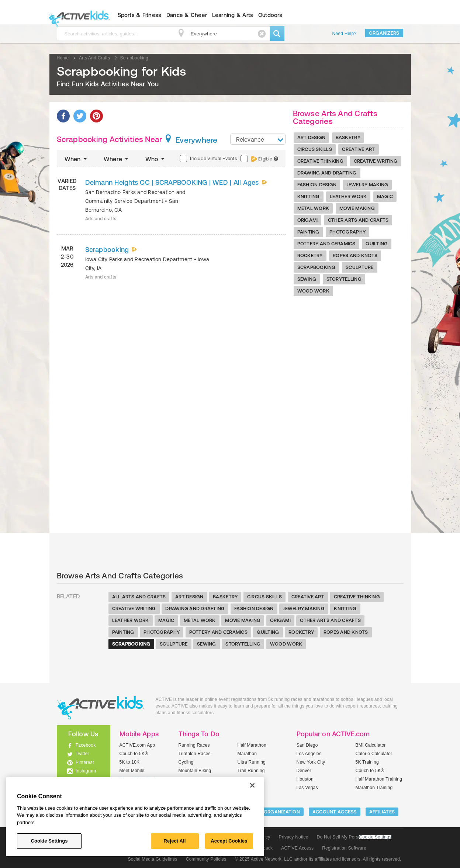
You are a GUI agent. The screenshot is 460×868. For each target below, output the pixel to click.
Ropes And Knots (355, 255)
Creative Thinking (320, 161)
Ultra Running (252, 762)
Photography (347, 232)
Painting (308, 232)
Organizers (384, 33)
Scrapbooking (317, 267)
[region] (135, 817)
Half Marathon (252, 745)
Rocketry (310, 255)
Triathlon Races (195, 754)
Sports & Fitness (140, 15)
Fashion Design (317, 185)
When (76, 159)
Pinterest (85, 762)
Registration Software (344, 848)
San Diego (307, 745)
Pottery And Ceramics (326, 244)
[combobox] (258, 139)
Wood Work (313, 291)
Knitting (309, 196)
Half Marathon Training (379, 779)
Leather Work (348, 196)
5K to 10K (130, 762)
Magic (385, 196)
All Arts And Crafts (139, 597)
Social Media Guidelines (153, 859)
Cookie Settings (376, 837)
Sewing (307, 279)
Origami (308, 220)
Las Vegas (307, 788)
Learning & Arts (233, 15)
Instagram (86, 771)
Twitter (82, 754)
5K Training (367, 762)
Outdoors (270, 15)
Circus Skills (315, 149)
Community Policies (206, 859)
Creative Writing (376, 161)
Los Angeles (309, 754)
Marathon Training (374, 788)
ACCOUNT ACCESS (335, 812)
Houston (305, 779)
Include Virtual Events (208, 159)
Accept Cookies (229, 841)
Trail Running (251, 771)
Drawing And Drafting (327, 173)
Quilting (377, 244)
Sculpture (359, 267)
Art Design (312, 137)
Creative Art (358, 149)
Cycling (186, 762)
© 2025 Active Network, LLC (264, 859)
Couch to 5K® (134, 754)
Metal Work (313, 208)
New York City (311, 762)
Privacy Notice (294, 837)
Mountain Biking (195, 771)
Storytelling (344, 279)
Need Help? (345, 34)
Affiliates (382, 812)
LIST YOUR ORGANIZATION (269, 812)
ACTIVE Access (297, 848)
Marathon (247, 754)
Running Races (194, 745)
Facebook (86, 745)
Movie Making (357, 208)
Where (117, 159)
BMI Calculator (371, 745)
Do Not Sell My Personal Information (354, 837)
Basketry (348, 137)
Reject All (175, 841)
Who (155, 159)
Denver (304, 771)
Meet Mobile (132, 771)
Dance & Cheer (187, 15)
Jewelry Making (368, 185)
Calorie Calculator (374, 754)
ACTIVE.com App (137, 745)
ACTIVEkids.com (77, 15)
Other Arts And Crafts (358, 220)
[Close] (252, 785)
